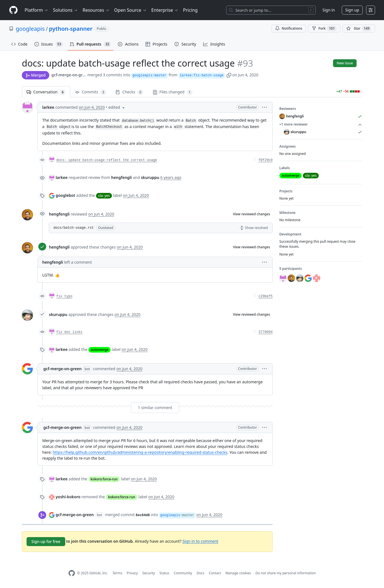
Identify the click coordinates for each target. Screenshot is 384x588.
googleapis (30, 29)
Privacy (132, 573)
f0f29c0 (266, 160)
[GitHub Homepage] (72, 573)
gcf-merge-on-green (69, 75)
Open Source (131, 10)
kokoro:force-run (104, 479)
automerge (100, 350)
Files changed (173, 92)
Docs (200, 573)
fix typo (64, 296)
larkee (48, 107)
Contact (215, 573)
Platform (37, 10)
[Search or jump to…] (271, 10)
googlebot (65, 195)
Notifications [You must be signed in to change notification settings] (289, 28)
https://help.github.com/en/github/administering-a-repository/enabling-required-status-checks (140, 452)
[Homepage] (13, 10)
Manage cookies (238, 573)
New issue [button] (345, 63)
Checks (129, 92)
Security (149, 573)
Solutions (65, 10)
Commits (91, 92)
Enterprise (165, 10)
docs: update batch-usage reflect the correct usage (107, 160)
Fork (324, 29)
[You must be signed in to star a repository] (359, 29)
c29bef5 (266, 296)
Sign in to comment (200, 541)
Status (164, 573)
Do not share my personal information (286, 573)
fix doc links (69, 332)
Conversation (46, 92)
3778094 (266, 332)
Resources (96, 10)
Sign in (329, 10)
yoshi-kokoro (68, 497)
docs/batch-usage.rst (74, 228)
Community (183, 573)
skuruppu (58, 314)
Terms (117, 573)
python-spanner (71, 29)
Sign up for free (46, 541)
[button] (229, 75)
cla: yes (104, 196)
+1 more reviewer (321, 124)
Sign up (352, 10)
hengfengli (59, 214)
